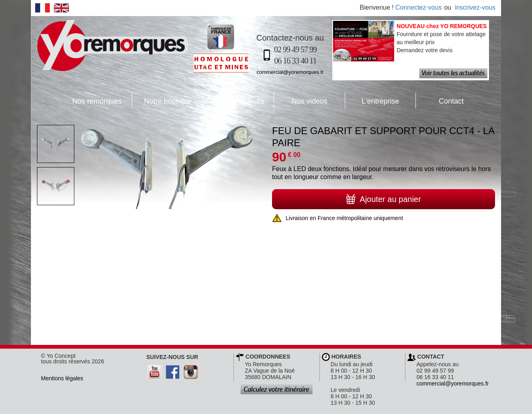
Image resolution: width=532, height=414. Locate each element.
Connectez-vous (419, 7)
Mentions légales (62, 378)
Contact (440, 100)
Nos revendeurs (234, 100)
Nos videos (301, 100)
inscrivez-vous (475, 7)
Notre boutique (162, 100)
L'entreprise (372, 100)
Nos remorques (97, 101)
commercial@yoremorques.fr (290, 72)
